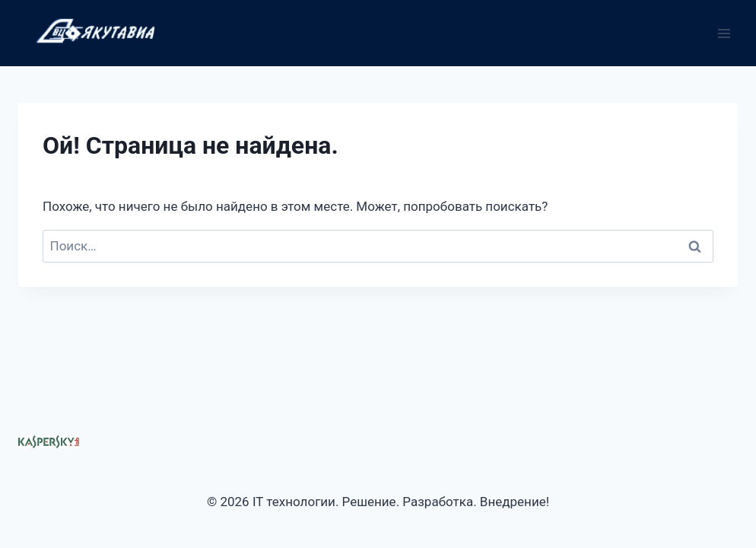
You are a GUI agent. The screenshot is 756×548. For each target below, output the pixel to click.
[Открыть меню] (724, 33)
